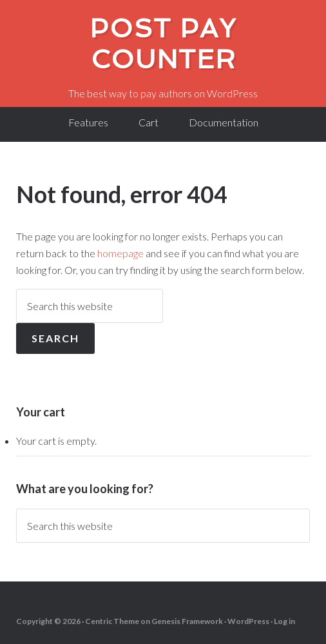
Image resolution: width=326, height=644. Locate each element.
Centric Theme (112, 621)
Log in (284, 621)
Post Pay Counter (163, 44)
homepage (120, 253)
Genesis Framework (187, 621)
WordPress (248, 621)
